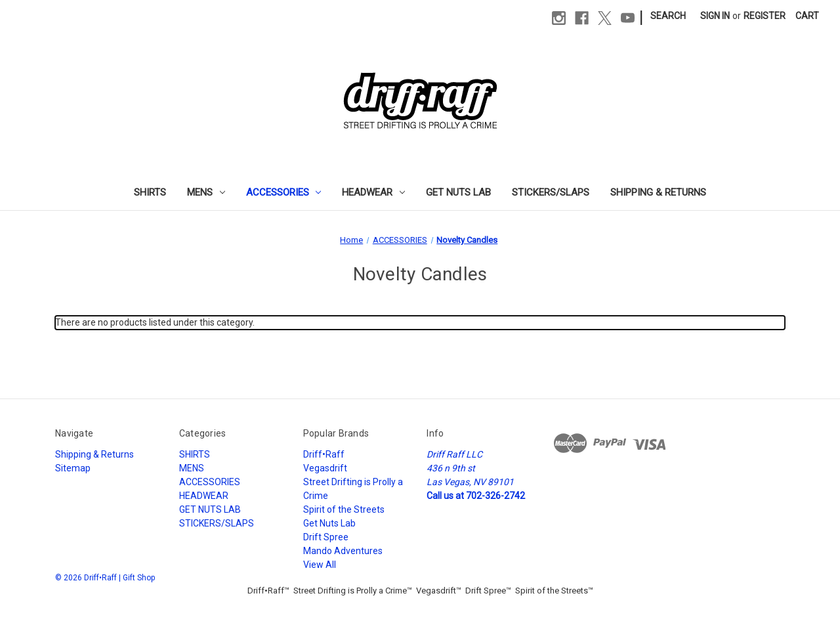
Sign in (715, 16)
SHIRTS (150, 192)
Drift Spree (326, 537)
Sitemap (73, 468)
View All (320, 565)
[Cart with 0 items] (807, 16)
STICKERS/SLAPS (551, 192)
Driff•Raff (324, 454)
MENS (206, 192)
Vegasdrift (325, 468)
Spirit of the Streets (344, 509)
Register (765, 16)
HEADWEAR (373, 192)
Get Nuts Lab (329, 523)
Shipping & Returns (658, 192)
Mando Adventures (343, 551)
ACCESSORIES (284, 192)
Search (668, 16)
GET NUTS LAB (458, 192)
